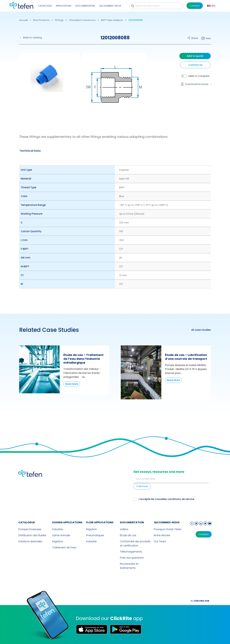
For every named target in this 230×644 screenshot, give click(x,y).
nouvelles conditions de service (175, 499)
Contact (195, 6)
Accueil (23, 20)
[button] (47, 87)
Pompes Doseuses (30, 529)
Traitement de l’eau (64, 547)
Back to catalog (33, 37)
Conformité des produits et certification (135, 543)
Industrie (57, 529)
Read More (72, 384)
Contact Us (195, 65)
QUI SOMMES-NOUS (110, 6)
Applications (64, 6)
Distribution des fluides (32, 535)
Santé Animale (61, 535)
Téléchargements (131, 552)
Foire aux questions (132, 558)
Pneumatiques (95, 535)
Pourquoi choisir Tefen (168, 529)
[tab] (30, 151)
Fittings (59, 20)
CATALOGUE (45, 6)
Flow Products (41, 20)
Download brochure (197, 84)
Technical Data (30, 151)
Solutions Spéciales (30, 541)
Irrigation (58, 541)
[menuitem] (213, 6)
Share (195, 38)
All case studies (201, 330)
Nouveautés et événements (129, 566)
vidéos (124, 529)
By (200, 601)
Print (208, 38)
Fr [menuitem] (213, 6)
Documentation (85, 6)
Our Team (160, 541)
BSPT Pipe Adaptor (112, 20)
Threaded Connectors (82, 20)
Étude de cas (128, 535)
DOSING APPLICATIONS (67, 522)
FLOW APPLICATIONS (100, 522)
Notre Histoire (162, 535)
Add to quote (195, 56)
